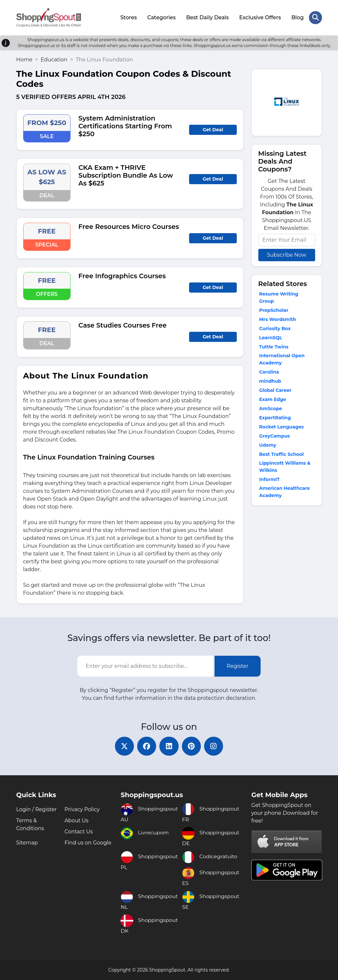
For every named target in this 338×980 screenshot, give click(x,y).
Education (54, 59)
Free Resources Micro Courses (129, 226)
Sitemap (27, 843)
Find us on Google (88, 843)
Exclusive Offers (260, 17)
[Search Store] (315, 17)
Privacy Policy (82, 809)
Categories (161, 17)
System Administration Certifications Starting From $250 (125, 125)
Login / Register (37, 809)
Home (24, 59)
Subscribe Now (286, 254)
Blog (298, 17)
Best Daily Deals (207, 17)
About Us (76, 820)
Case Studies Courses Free (122, 325)
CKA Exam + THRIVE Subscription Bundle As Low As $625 (126, 175)
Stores (129, 17)
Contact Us (79, 832)
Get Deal (213, 129)
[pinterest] (192, 746)
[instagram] (215, 746)
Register (238, 666)
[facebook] (146, 746)
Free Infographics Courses (122, 275)
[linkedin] (169, 746)
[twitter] (123, 746)
